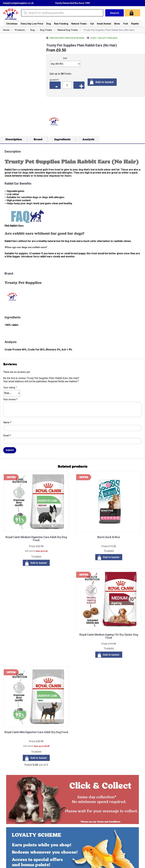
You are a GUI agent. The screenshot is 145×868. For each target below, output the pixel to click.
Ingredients (62, 139)
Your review (10, 399)
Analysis (88, 139)
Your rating (10, 388)
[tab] (14, 139)
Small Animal (104, 24)
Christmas (12, 24)
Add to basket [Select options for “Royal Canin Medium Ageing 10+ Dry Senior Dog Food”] (111, 655)
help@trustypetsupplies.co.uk (18, 3)
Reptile (135, 24)
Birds (117, 24)
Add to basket (104, 82)
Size (65, 58)
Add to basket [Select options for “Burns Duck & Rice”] (111, 557)
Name (7, 422)
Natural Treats (79, 24)
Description (14, 139)
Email (7, 436)
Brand (38, 139)
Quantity (54, 80)
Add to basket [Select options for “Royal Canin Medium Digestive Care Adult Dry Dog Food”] (39, 563)
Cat (92, 24)
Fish (126, 24)
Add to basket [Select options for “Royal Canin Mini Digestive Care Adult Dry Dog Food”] (39, 758)
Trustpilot (36, 557)
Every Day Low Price (32, 24)
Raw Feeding (61, 24)
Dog (49, 24)
